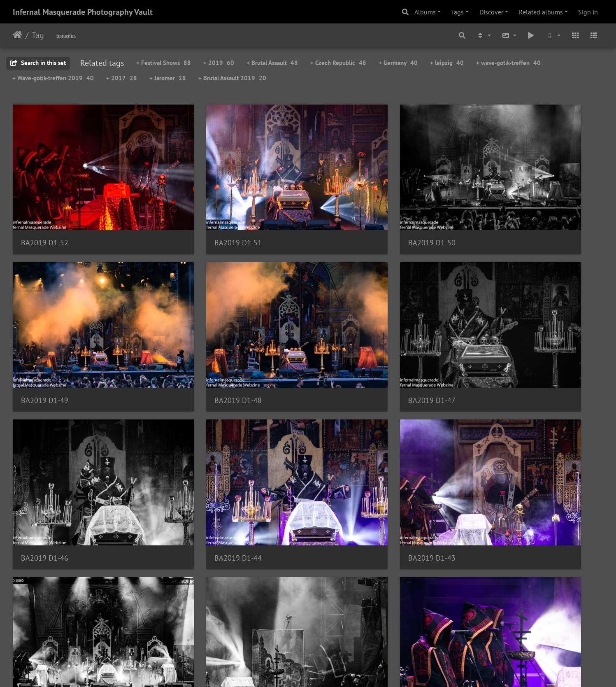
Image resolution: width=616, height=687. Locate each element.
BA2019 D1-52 (45, 213)
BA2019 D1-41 (346, 469)
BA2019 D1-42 (195, 469)
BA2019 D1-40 (497, 468)
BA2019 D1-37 (346, 596)
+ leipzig (447, 63)
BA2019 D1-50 (346, 213)
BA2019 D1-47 (195, 341)
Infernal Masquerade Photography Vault (83, 12)
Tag (38, 35)
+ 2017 (122, 78)
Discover (491, 12)
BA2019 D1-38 (195, 596)
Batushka (66, 36)
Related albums (541, 12)
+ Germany (398, 63)
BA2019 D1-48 (45, 341)
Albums (425, 12)
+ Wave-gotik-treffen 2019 (53, 78)
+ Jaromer (168, 78)
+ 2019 (219, 63)
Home (17, 35)
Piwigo (325, 670)
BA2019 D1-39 (45, 596)
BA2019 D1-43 (45, 469)
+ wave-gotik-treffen (508, 63)
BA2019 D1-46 (346, 341)
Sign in (588, 12)
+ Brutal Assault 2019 (232, 78)
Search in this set (38, 63)
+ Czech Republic (338, 63)
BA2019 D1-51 (195, 213)
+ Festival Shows (164, 63)
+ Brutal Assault (272, 63)
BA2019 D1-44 (497, 341)
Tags (457, 12)
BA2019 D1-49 (497, 213)
